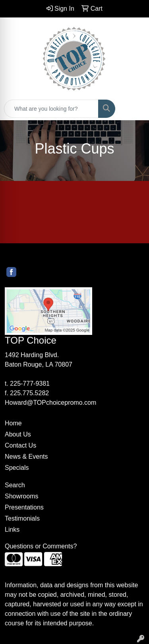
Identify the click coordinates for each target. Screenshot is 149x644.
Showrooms (21, 496)
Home (13, 423)
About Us (18, 434)
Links (12, 530)
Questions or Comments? (41, 546)
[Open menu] (133, 109)
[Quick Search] (51, 109)
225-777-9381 (30, 384)
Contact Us (20, 445)
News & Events (26, 457)
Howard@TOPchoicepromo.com (50, 403)
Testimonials (22, 518)
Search (15, 485)
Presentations (24, 507)
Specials (17, 468)
